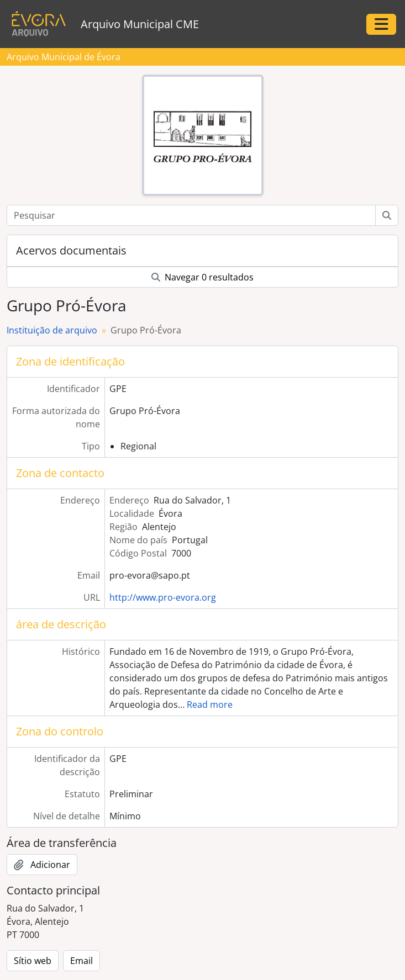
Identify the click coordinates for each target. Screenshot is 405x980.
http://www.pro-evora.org (163, 597)
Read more (210, 704)
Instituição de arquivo (52, 330)
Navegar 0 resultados (202, 277)
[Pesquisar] (191, 215)
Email (81, 961)
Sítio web (33, 961)
